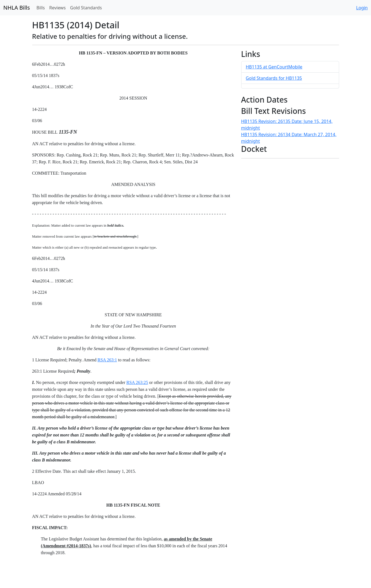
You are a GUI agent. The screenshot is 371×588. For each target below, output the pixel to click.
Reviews (57, 8)
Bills (41, 8)
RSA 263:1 (107, 360)
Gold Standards (86, 8)
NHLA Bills (17, 8)
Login (362, 8)
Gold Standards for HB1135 (274, 78)
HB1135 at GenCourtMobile (274, 67)
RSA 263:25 (137, 382)
